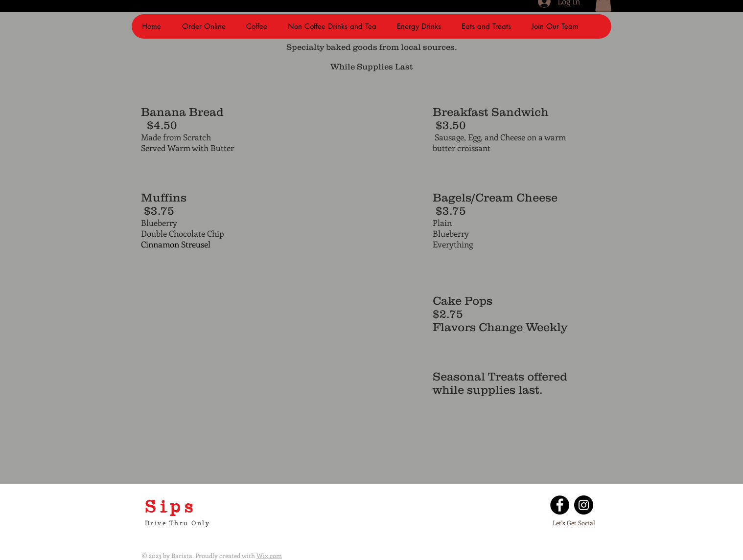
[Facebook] (560, 505)
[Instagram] (584, 505)
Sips (171, 506)
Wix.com (269, 555)
